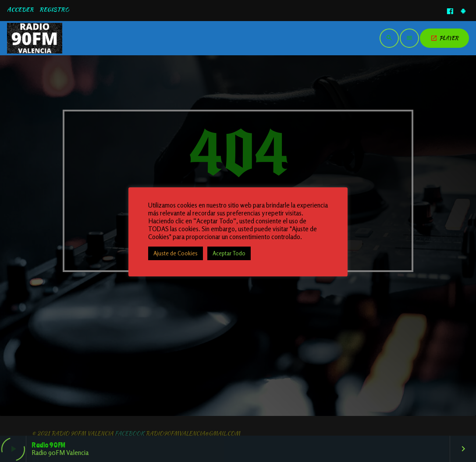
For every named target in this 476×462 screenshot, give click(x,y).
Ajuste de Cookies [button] (176, 253)
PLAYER (444, 38)
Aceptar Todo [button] (229, 253)
